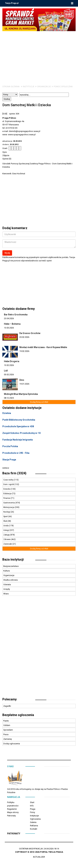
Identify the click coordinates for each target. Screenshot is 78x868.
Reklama (34, 826)
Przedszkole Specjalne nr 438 (18, 426)
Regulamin (12, 809)
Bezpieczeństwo (11, 566)
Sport (6, 516)
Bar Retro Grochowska (16, 315)
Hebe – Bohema (12, 324)
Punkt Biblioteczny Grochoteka (19, 420)
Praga (33, 809)
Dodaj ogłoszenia (12, 744)
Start (32, 802)
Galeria (33, 822)
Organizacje (44, 86)
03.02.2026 (9, 375)
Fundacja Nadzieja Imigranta (18, 440)
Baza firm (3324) (14, 473)
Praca (6, 734)
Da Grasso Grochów (30, 333)
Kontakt (34, 829)
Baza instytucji (13, 559)
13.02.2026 (9, 365)
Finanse (7, 498)
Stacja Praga (9, 460)
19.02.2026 (24, 351)
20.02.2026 (24, 337)
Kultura (7, 571)
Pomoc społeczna (63, 86)
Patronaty (11, 816)
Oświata (7, 584)
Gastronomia (9, 503)
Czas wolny (9, 480)
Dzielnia (7, 413)
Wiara (6, 594)
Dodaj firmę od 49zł (39, 402)
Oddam (7, 725)
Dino (22, 380)
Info (32, 806)
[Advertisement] (39, 55)
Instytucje (29, 86)
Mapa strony (13, 812)
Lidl (6, 371)
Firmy (32, 812)
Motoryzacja (9, 507)
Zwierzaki (8, 544)
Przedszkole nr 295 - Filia (16, 453)
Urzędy (7, 589)
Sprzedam (8, 730)
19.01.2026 (24, 384)
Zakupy (7, 535)
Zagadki (7, 706)
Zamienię (8, 739)
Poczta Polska (10, 446)
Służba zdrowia (10, 580)
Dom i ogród (9, 484)
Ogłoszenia (35, 819)
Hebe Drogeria (12, 361)
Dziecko (7, 489)
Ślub (5, 521)
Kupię (6, 721)
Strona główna (11, 86)
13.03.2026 (9, 328)
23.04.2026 (9, 318)
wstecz (6, 468)
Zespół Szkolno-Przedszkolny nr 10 (21, 433)
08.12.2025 (9, 398)
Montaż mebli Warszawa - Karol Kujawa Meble (43, 347)
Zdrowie (7, 539)
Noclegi (7, 512)
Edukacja (8, 494)
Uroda (6, 526)
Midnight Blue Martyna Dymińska (21, 394)
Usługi (6, 530)
